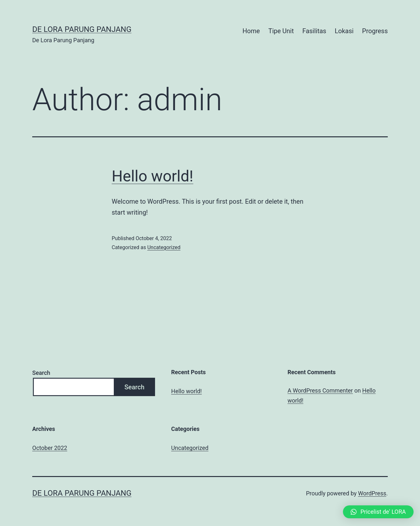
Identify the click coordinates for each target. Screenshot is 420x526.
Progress (375, 31)
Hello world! (153, 176)
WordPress (372, 493)
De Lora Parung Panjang (82, 29)
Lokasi (344, 31)
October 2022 (50, 448)
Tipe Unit (281, 31)
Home (251, 31)
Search (41, 373)
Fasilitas (314, 31)
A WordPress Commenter (320, 390)
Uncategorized (164, 247)
